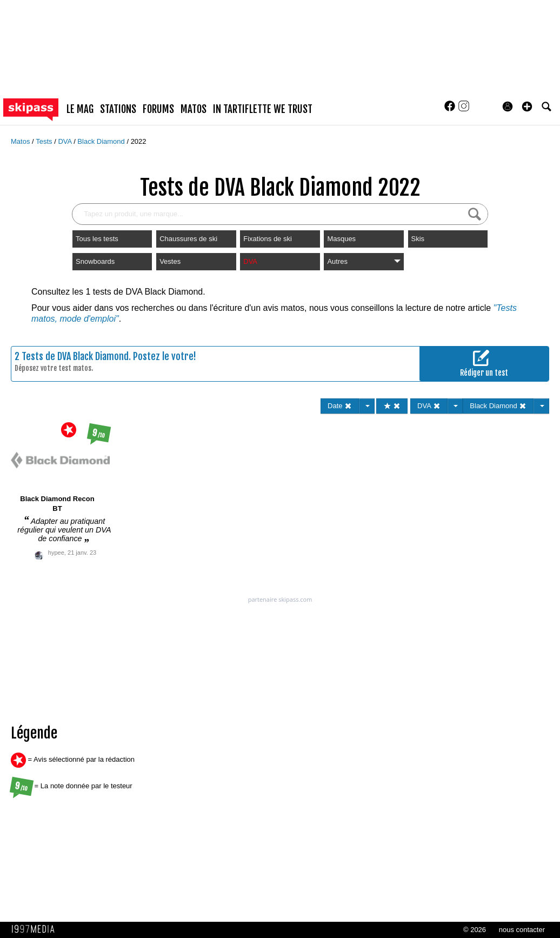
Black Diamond (102, 141)
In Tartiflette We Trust (263, 109)
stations (118, 109)
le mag (80, 109)
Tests (45, 141)
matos (194, 109)
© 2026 (475, 930)
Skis (418, 239)
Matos (21, 141)
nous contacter (522, 930)
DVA (66, 141)
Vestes (170, 261)
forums (158, 109)
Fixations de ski (268, 239)
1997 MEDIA (36, 929)
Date (340, 406)
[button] (527, 107)
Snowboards (95, 261)
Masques (341, 239)
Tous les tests (97, 239)
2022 (139, 141)
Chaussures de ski (188, 239)
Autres (364, 261)
